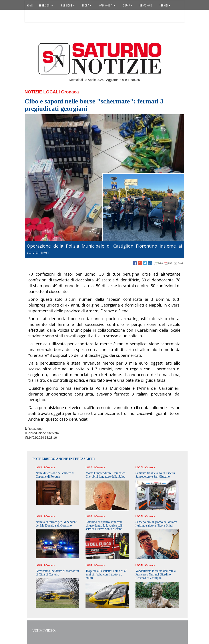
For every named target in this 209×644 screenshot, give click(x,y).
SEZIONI (46, 6)
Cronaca (70, 92)
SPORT (87, 6)
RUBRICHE (68, 6)
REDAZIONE (146, 6)
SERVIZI (165, 6)
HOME (30, 6)
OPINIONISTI (107, 6)
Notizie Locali (42, 92)
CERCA (128, 6)
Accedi (33, 17)
